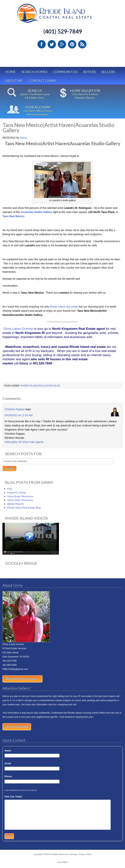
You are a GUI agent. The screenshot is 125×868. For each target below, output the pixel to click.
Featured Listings (17, 493)
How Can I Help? (15, 797)
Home (11, 72)
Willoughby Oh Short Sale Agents (24, 442)
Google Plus (62, 44)
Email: (9, 763)
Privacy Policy (85, 854)
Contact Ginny (42, 81)
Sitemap (73, 854)
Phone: (8, 776)
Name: (9, 751)
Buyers (90, 72)
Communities (65, 72)
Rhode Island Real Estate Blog (40, 386)
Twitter (52, 44)
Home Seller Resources (20, 500)
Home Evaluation (17, 727)
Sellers (108, 72)
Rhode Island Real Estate (62, 15)
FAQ (10, 489)
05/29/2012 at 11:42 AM (19, 415)
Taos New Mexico (13, 216)
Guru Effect (62, 862)
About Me (14, 81)
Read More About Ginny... (22, 679)
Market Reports (16, 504)
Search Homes (34, 72)
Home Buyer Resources (20, 496)
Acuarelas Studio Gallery (37, 212)
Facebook (42, 44)
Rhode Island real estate (64, 307)
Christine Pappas (15, 409)
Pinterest (72, 44)
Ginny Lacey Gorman (18, 329)
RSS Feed (82, 44)
